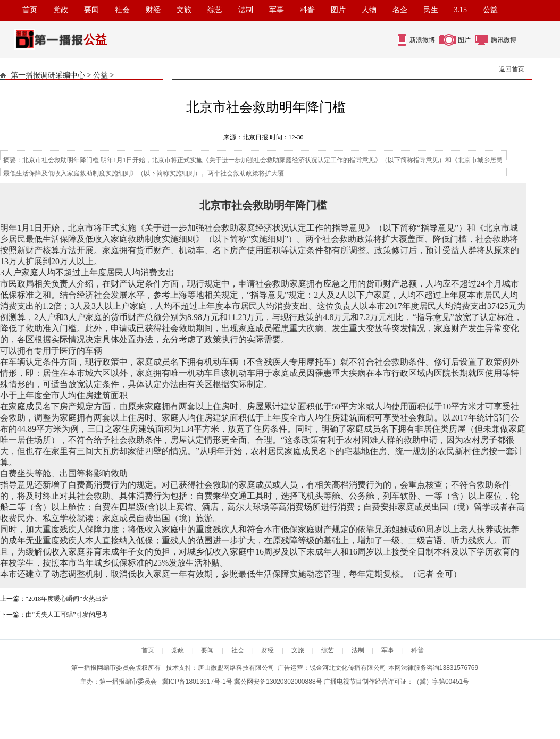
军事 (277, 10)
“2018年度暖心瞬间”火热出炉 (67, 599)
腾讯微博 (504, 40)
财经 (153, 10)
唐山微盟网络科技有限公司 (236, 668)
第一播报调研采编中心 (48, 75)
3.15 (461, 10)
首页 (30, 10)
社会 (122, 10)
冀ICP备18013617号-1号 (197, 682)
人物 (369, 10)
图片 (338, 10)
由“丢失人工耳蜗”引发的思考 (67, 615)
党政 (61, 10)
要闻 (91, 10)
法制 (246, 10)
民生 (431, 10)
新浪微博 (422, 40)
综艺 (215, 10)
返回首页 (512, 69)
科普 (307, 10)
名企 (400, 10)
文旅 (184, 10)
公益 (490, 10)
